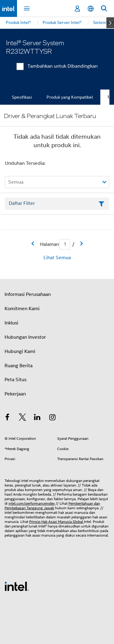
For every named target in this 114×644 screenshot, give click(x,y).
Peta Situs (16, 380)
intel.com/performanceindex (32, 503)
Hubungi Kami (20, 351)
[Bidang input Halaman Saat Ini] (65, 244)
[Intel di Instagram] (53, 418)
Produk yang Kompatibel (70, 97)
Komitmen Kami (22, 309)
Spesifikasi (22, 97)
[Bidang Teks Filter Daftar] (57, 204)
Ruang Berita (19, 366)
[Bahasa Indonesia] (91, 9)
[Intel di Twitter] (22, 418)
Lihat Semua (57, 258)
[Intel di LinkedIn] (37, 418)
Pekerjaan (15, 394)
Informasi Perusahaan (28, 294)
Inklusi (11, 323)
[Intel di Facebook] (7, 418)
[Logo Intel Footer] (17, 586)
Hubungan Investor (25, 337)
